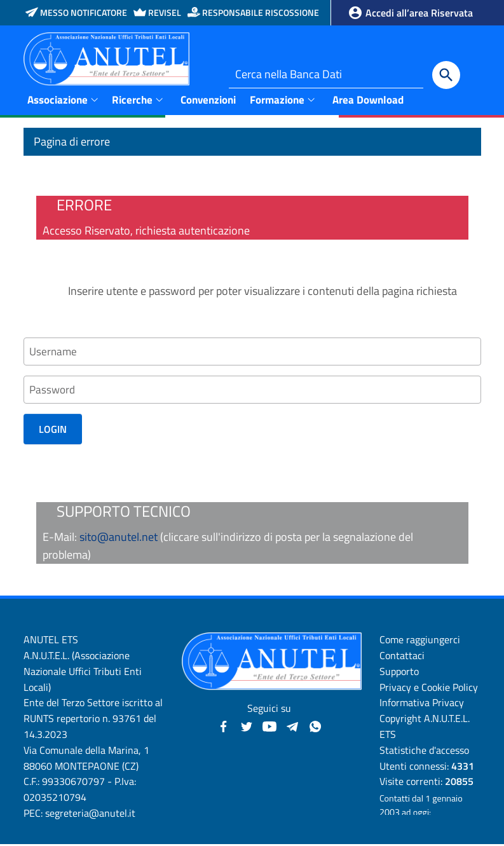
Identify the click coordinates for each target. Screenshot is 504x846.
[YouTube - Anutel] (269, 727)
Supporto (399, 673)
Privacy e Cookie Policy (429, 688)
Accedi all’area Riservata (410, 13)
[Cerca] (446, 75)
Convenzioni (208, 99)
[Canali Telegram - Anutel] (292, 727)
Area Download (368, 99)
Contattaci (402, 657)
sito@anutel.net (119, 539)
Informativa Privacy (422, 704)
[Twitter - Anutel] (247, 727)
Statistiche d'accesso (424, 752)
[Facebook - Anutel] (224, 727)
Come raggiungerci (420, 641)
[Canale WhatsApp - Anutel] (315, 727)
